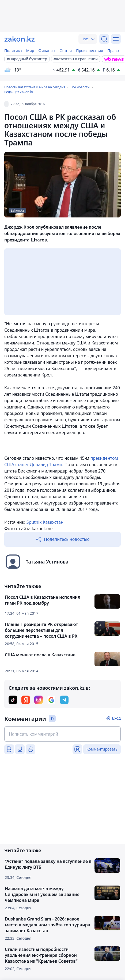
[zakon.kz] (20, 39)
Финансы (47, 51)
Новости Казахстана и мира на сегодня (35, 87)
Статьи (66, 51)
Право (113, 51)
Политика (13, 51)
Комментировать (102, 749)
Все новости (80, 87)
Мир (30, 51)
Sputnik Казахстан (45, 522)
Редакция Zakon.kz (19, 92)
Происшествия (90, 51)
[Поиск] (104, 39)
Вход (116, 718)
